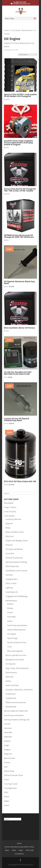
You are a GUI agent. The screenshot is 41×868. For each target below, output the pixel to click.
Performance (11, 672)
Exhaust (9, 545)
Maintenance (27, 30)
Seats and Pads (12, 685)
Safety (8, 681)
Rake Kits (9, 677)
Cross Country (10, 511)
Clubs (14, 850)
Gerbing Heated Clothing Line (17, 720)
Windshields (11, 707)
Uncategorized (10, 788)
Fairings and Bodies (14, 549)
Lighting (9, 588)
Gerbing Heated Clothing (16, 562)
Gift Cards (30, 850)
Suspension (11, 694)
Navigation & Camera (15, 660)
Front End (10, 553)
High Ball (8, 737)
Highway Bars (12, 579)
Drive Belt (11, 617)
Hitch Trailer (11, 583)
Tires (9, 647)
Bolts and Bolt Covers (15, 532)
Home (6, 30)
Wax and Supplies (15, 651)
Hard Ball (8, 732)
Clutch (10, 612)
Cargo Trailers (10, 507)
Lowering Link (12, 592)
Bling (8, 528)
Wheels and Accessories (16, 702)
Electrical (10, 536)
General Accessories (14, 558)
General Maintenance (16, 630)
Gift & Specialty (12, 566)
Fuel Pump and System (17, 625)
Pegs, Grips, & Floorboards (17, 668)
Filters (10, 621)
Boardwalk (9, 503)
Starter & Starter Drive (17, 642)
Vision (7, 805)
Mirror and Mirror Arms (16, 655)
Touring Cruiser (11, 784)
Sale (6, 767)
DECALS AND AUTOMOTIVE (16, 711)
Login (21, 850)
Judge (6, 745)
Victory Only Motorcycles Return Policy (19, 847)
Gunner (7, 724)
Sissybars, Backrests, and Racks (19, 690)
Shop (7, 850)
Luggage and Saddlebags (17, 596)
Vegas (7, 801)
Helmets (9, 575)
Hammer (8, 728)
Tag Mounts (11, 698)
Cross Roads (15, 30)
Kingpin (7, 749)
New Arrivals (9, 758)
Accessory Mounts (13, 519)
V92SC (7, 797)
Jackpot (7, 741)
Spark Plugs (12, 638)
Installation (19, 854)
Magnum (8, 754)
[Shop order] (27, 55)
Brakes (10, 608)
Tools (6, 780)
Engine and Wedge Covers (17, 541)
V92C (6, 792)
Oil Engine (12, 634)
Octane (7, 762)
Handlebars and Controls (16, 571)
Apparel (9, 523)
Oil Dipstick (11, 664)
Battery (10, 604)
